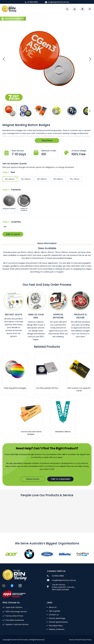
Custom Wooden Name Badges (31, 433)
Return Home (33, 479)
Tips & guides (55, 611)
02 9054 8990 (31, 2)
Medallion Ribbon (63, 432)
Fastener (16, 190)
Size (13, 172)
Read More (47, 141)
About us (53, 607)
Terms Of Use (74, 640)
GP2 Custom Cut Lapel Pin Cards (79, 389)
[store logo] (9, 9)
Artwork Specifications (58, 622)
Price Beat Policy (56, 626)
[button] (4, 59)
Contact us (54, 615)
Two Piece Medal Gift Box (47, 388)
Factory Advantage (57, 618)
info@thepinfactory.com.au (57, 2)
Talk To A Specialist (60, 479)
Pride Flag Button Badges (15, 388)
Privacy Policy (86, 640)
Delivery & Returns (57, 629)
